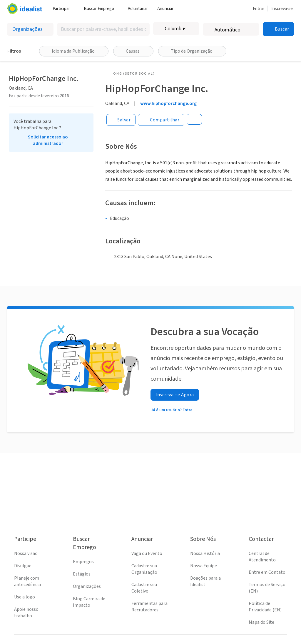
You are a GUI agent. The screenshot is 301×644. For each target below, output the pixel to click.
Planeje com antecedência (27, 581)
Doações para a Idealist (205, 581)
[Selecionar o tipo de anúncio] (30, 29)
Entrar (259, 9)
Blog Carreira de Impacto (89, 602)
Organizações (87, 586)
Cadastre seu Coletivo (144, 588)
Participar (63, 9)
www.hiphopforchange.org (168, 103)
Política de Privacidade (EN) (265, 607)
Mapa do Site (261, 622)
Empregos (83, 562)
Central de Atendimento (262, 557)
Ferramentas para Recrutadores (149, 607)
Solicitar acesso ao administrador (48, 140)
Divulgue (23, 566)
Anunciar (168, 9)
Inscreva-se (282, 9)
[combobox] (103, 29)
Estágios (82, 574)
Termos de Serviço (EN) (267, 588)
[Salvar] (121, 120)
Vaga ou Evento (147, 553)
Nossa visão (26, 553)
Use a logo (25, 597)
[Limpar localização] (191, 29)
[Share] (161, 120)
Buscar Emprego (101, 9)
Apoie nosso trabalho (26, 613)
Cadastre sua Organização (144, 569)
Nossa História (205, 553)
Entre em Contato (267, 572)
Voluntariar (138, 9)
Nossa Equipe (204, 566)
